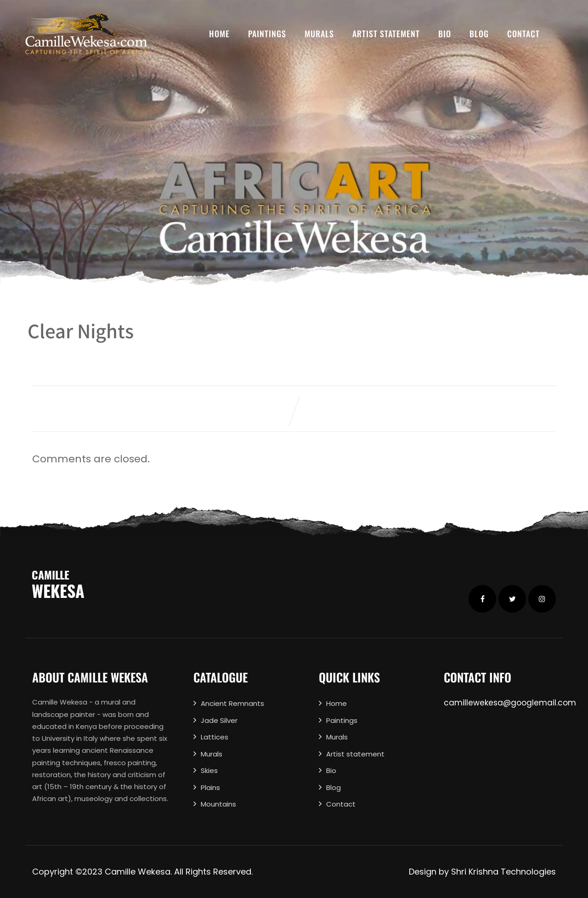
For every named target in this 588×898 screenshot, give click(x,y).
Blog (479, 34)
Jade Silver (219, 720)
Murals (319, 34)
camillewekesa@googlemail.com (510, 703)
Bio (445, 34)
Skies (209, 770)
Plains (210, 787)
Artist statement (386, 34)
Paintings (267, 34)
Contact (523, 34)
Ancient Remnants (232, 703)
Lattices (215, 737)
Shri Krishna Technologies (503, 872)
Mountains (218, 804)
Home (219, 34)
